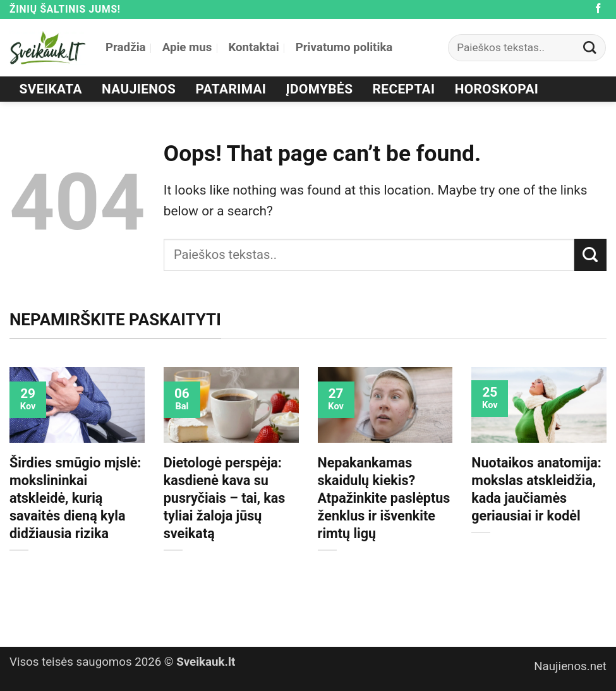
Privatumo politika (344, 47)
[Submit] (590, 48)
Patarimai (231, 89)
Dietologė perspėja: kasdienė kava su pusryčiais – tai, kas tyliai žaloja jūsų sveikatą (225, 498)
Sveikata (51, 89)
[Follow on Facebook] (598, 9)
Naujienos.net (570, 666)
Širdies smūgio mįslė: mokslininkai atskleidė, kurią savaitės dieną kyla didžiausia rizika (75, 498)
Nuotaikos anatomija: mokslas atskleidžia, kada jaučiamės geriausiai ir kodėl (536, 489)
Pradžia (126, 47)
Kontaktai (253, 47)
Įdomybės (320, 89)
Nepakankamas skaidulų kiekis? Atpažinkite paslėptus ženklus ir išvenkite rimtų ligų (384, 498)
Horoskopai (497, 89)
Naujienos (139, 89)
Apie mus (187, 47)
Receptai (404, 89)
